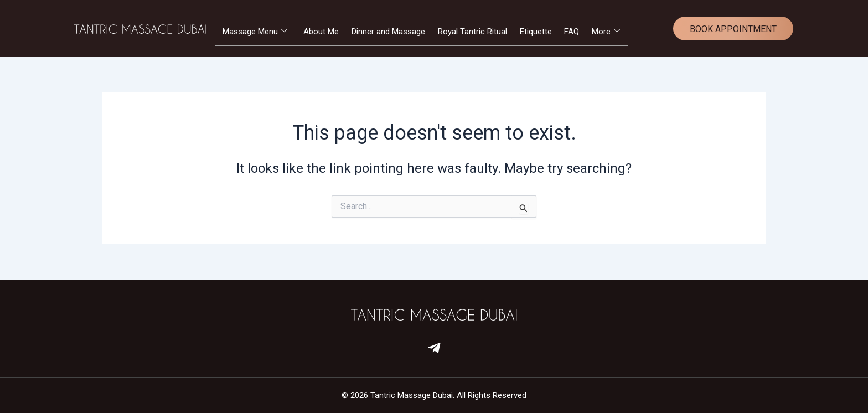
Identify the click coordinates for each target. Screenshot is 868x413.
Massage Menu (254, 32)
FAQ (574, 32)
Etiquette (537, 32)
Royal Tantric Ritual (473, 32)
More (609, 32)
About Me (321, 32)
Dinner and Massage (388, 32)
